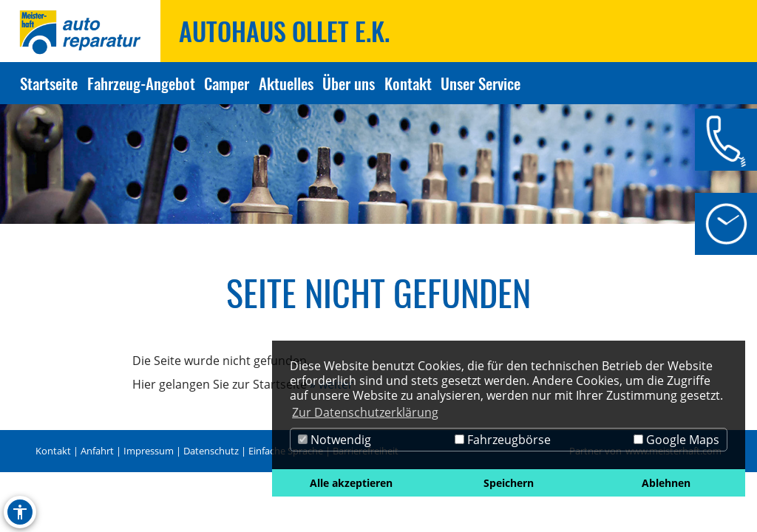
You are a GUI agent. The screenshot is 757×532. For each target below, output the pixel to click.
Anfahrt (97, 451)
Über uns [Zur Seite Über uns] (349, 83)
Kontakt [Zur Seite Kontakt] (408, 83)
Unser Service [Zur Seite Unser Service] (481, 83)
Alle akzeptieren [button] (351, 483)
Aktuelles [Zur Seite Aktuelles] (286, 83)
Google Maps (676, 440)
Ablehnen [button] (666, 483)
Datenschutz (211, 451)
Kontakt (53, 451)
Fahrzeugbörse (503, 440)
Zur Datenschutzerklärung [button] (365, 412)
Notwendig (335, 440)
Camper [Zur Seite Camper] (227, 83)
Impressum (149, 451)
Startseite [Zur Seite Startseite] (49, 83)
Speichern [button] (509, 483)
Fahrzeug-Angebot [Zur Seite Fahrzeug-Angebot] (141, 83)
